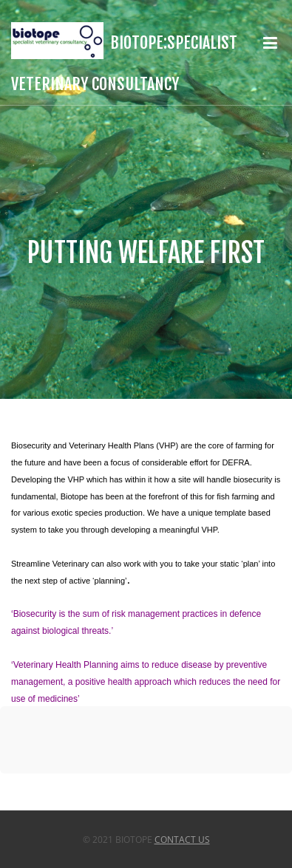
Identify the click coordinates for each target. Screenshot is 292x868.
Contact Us (182, 840)
